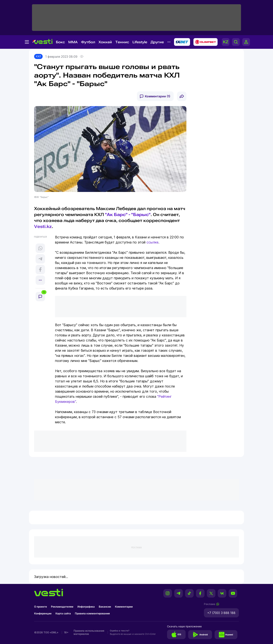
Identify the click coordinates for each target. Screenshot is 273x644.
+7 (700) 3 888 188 (221, 613)
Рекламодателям (62, 607)
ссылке (152, 242)
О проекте (41, 607)
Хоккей (105, 42)
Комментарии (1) (158, 96)
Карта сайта (63, 613)
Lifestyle (140, 42)
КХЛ (38, 56)
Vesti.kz (43, 226)
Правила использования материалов (89, 632)
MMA (73, 42)
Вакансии (105, 607)
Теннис (122, 42)
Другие (157, 42)
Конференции (43, 613)
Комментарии (124, 607)
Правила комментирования (92, 613)
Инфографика (86, 607)
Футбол (88, 42)
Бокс (60, 42)
